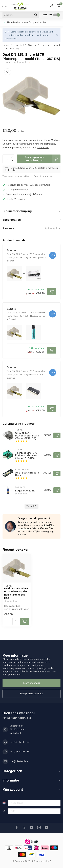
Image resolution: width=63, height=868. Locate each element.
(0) (29, 63)
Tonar (6, 63)
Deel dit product (43, 176)
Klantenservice (32, 683)
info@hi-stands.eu (19, 761)
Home (6, 45)
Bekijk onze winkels (32, 694)
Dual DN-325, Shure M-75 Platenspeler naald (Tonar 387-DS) (16, 593)
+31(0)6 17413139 (19, 742)
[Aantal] (16, 621)
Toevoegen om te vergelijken (16, 176)
